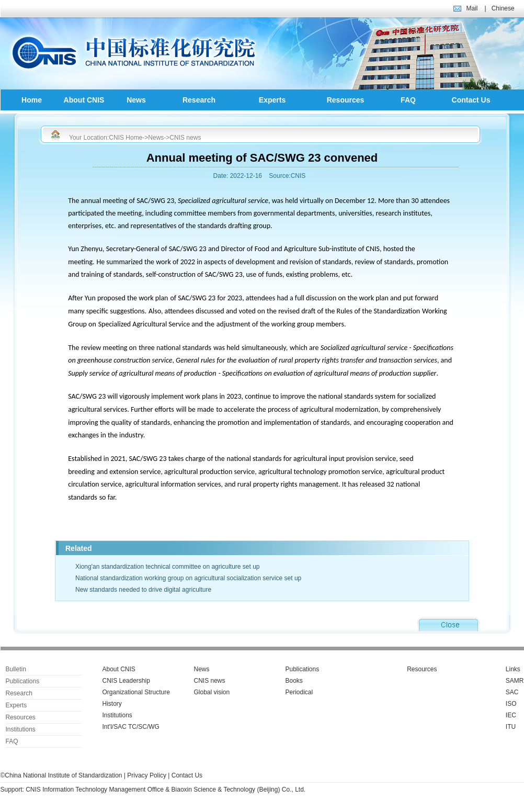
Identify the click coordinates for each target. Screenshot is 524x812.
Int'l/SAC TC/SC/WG (131, 727)
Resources (346, 100)
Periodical (299, 692)
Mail (472, 8)
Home (32, 100)
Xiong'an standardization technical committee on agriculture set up (168, 567)
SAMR (515, 681)
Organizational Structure (136, 692)
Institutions (21, 729)
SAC (512, 692)
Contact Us (471, 100)
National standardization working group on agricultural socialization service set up (188, 578)
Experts (272, 100)
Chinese (503, 8)
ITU (511, 727)
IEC (511, 715)
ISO (511, 704)
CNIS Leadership (126, 681)
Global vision (212, 692)
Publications (23, 681)
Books (294, 681)
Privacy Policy (147, 775)
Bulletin (16, 669)
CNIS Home (126, 138)
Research (199, 100)
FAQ (408, 100)
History (112, 704)
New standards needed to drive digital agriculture (143, 590)
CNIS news (185, 138)
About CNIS (84, 100)
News (136, 100)
